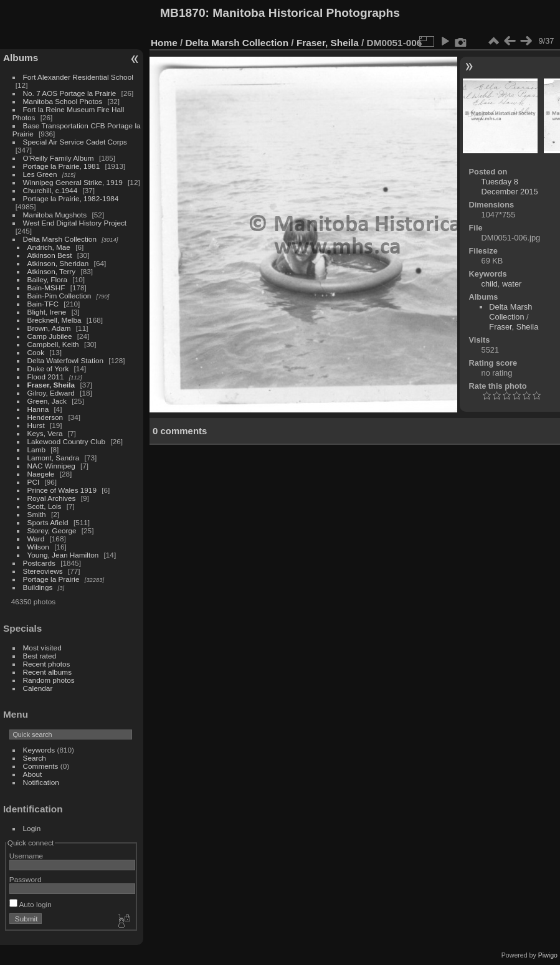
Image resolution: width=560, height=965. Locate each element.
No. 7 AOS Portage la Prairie (70, 93)
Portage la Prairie (51, 579)
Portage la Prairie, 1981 (62, 166)
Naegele (41, 474)
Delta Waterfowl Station (66, 360)
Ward (36, 539)
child (490, 284)
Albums (21, 58)
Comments (41, 766)
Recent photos (47, 664)
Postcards (39, 563)
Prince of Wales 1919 (62, 490)
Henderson (45, 417)
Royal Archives (52, 498)
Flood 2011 (46, 377)
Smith (37, 514)
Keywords (39, 750)
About (33, 774)
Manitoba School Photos (63, 101)
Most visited (42, 648)
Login (32, 828)
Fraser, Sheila (51, 385)
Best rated (40, 656)
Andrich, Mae (49, 247)
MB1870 (183, 13)
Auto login (31, 904)
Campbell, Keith (53, 344)
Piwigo (548, 955)
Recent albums (47, 672)
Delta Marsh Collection (60, 239)
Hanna (38, 409)
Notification (41, 782)
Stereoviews (43, 571)
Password (26, 879)
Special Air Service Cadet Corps (75, 142)
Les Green (40, 174)
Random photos (49, 680)
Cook (36, 352)
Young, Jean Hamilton (63, 555)
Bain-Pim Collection (59, 296)
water (512, 284)
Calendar (38, 688)
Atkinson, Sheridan (58, 263)
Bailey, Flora (48, 279)
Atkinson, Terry (52, 271)
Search (35, 758)
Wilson (38, 547)
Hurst (36, 425)
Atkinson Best (50, 255)
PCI (34, 482)
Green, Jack (47, 401)
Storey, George (52, 530)
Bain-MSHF (46, 288)
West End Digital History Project (75, 223)
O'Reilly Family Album (59, 158)
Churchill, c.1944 (50, 190)
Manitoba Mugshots (55, 215)
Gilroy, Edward (51, 393)
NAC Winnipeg (51, 466)
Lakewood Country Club (67, 441)
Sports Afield (48, 522)
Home (164, 43)
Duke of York (48, 368)
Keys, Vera (45, 433)
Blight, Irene (47, 312)
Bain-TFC (43, 304)
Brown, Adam (49, 328)
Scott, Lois (45, 506)
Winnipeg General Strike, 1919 (73, 182)
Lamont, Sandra (54, 458)
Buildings (38, 587)
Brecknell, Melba (55, 320)
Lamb (36, 449)
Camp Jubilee (50, 336)
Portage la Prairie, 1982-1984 (71, 198)
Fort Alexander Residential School (78, 77)
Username (26, 856)
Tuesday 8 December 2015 (510, 187)
